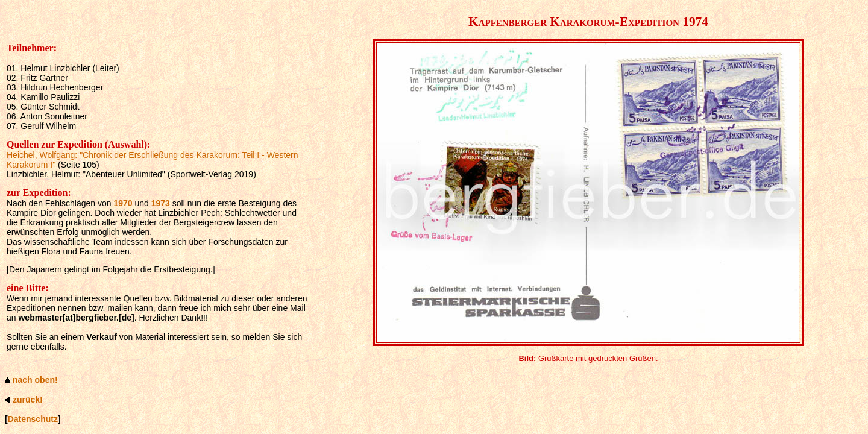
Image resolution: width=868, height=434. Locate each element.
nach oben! (35, 380)
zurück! (28, 400)
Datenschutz (33, 419)
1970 (123, 203)
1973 (161, 203)
